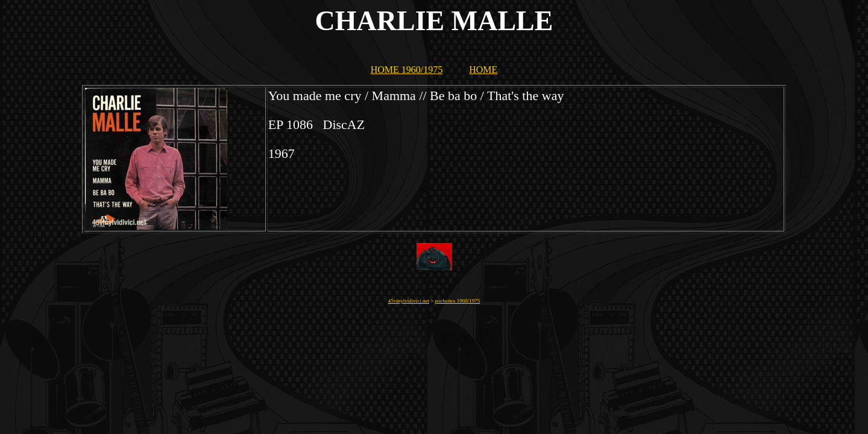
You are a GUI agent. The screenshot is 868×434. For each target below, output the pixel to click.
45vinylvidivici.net (409, 301)
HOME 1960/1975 (407, 70)
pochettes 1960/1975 (458, 301)
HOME (483, 70)
